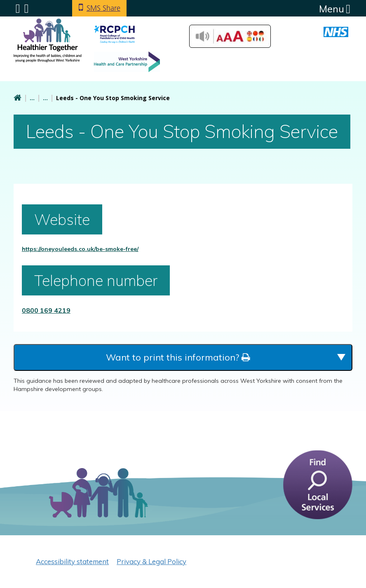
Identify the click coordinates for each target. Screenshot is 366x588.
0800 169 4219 (46, 310)
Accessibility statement (72, 561)
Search (27, 9)
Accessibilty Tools (230, 36)
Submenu (18, 9)
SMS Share (103, 8)
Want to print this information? (178, 357)
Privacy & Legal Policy (151, 561)
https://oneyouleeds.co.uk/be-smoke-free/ (80, 249)
